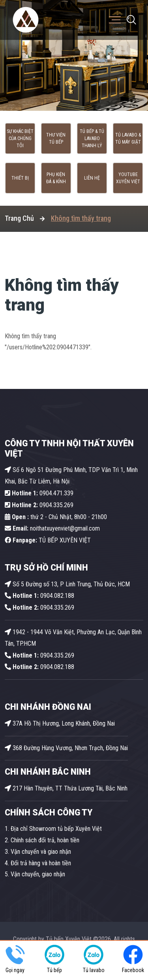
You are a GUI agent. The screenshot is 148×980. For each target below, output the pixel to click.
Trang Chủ (19, 218)
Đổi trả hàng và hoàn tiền (41, 863)
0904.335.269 (56, 505)
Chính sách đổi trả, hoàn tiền (45, 840)
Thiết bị (20, 178)
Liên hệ (92, 178)
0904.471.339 (39, 493)
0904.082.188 (39, 596)
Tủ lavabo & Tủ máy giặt (128, 138)
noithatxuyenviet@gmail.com (52, 528)
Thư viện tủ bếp (56, 138)
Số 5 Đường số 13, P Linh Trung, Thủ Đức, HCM (67, 584)
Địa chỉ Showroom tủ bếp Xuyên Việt (56, 829)
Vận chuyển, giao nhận (38, 874)
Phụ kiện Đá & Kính (56, 178)
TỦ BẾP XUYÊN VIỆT (48, 540)
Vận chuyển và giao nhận (41, 852)
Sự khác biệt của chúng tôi (20, 138)
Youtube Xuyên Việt (128, 178)
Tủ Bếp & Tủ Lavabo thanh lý (92, 138)
